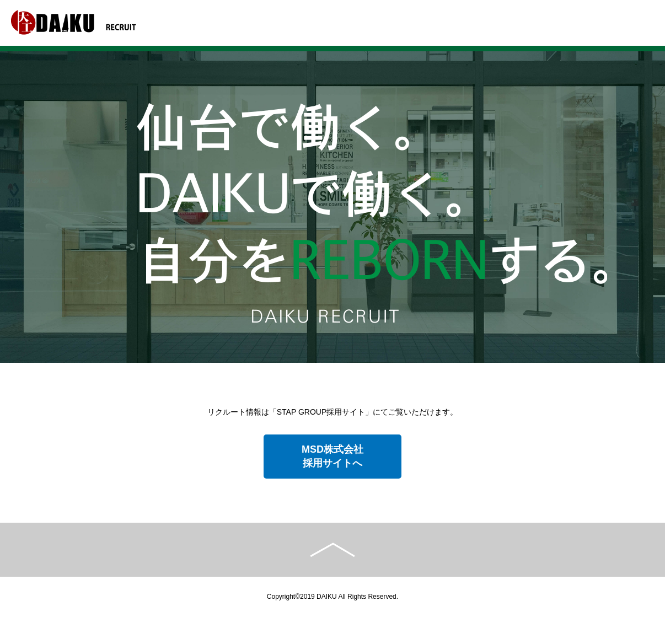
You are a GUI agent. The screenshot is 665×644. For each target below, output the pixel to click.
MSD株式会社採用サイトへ (332, 456)
